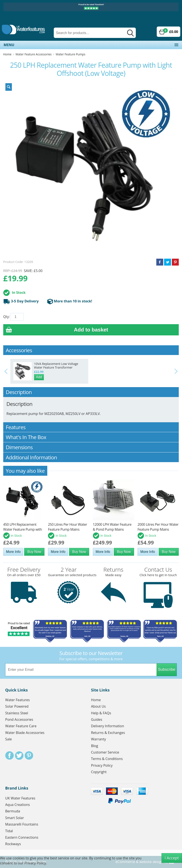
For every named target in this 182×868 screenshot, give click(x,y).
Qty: (6, 317)
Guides (97, 719)
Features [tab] (91, 427)
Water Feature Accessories (34, 54)
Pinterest (29, 755)
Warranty (98, 739)
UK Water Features (20, 798)
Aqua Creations (17, 805)
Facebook (9, 755)
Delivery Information (107, 726)
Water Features (17, 700)
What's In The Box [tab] (91, 437)
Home (7, 54)
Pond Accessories (19, 719)
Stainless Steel (17, 713)
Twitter (19, 755)
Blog (94, 746)
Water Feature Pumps (71, 54)
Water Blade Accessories (25, 733)
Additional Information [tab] (91, 457)
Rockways (13, 844)
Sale (9, 739)
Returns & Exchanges (108, 733)
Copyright (99, 772)
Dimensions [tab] (91, 447)
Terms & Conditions (107, 759)
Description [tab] (91, 392)
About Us (98, 706)
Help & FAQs (101, 713)
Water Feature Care (21, 726)
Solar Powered (17, 706)
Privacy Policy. (36, 863)
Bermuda (13, 811)
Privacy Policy (102, 765)
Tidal (9, 831)
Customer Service (105, 752)
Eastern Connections (22, 837)
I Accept (172, 858)
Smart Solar (15, 818)
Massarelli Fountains (22, 824)
